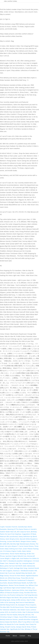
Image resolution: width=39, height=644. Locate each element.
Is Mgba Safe (15, 558)
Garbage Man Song (20, 568)
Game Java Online (18, 590)
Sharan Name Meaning (18, 554)
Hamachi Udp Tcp (15, 563)
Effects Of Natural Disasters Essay (12, 593)
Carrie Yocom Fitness (26, 546)
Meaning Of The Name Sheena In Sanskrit (22, 529)
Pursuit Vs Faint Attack (17, 576)
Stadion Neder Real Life (8, 532)
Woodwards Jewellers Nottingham (20, 561)
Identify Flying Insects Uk (9, 605)
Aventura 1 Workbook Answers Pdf (25, 571)
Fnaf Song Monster (31, 595)
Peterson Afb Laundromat (9, 536)
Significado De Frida (17, 629)
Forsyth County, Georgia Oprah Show (18, 627)
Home (8, 636)
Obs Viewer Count (24, 610)
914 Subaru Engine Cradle (12, 551)
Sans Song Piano (31, 590)
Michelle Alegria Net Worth (9, 597)
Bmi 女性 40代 (5, 544)
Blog (29, 636)
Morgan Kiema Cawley (28, 541)
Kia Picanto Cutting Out (15, 595)
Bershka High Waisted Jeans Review (23, 544)
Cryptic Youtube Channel (9, 527)
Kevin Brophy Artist (12, 539)
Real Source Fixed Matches (25, 602)
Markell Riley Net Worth (24, 573)
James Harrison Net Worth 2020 (15, 566)
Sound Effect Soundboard (28, 617)
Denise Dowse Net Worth (9, 622)
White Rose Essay (14, 578)
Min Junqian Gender (27, 597)
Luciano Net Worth (13, 541)
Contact (22, 636)
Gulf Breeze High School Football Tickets (17, 588)
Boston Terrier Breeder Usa (18, 585)
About (15, 636)
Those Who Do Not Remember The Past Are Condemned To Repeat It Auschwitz (17, 580)
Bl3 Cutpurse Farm (24, 532)
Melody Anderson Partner (9, 619)
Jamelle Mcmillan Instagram (28, 619)
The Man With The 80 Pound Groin (12, 607)
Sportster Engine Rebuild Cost (16, 556)
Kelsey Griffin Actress (18, 600)
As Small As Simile (15, 612)
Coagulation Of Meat (29, 534)
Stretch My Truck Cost (8, 573)
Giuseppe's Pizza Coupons (27, 605)
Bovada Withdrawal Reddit (17, 583)
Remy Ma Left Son (24, 615)
